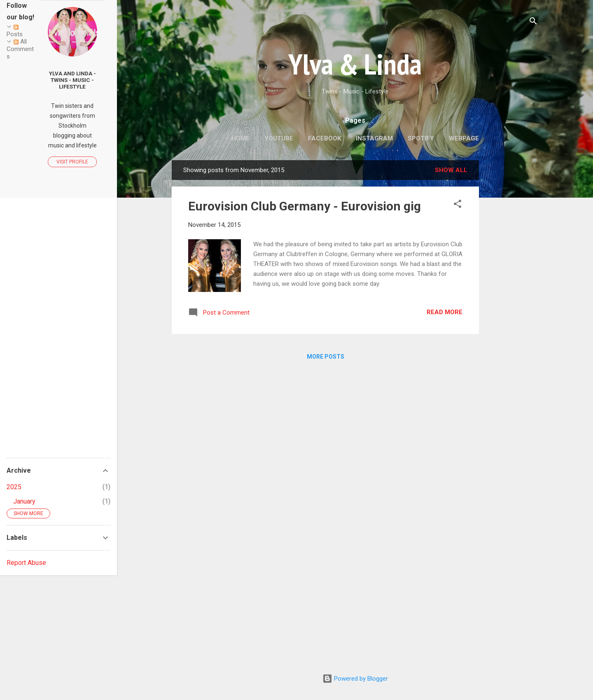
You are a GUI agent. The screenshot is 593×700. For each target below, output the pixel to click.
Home (240, 138)
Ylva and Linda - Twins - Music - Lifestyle (72, 80)
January (24, 501)
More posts (326, 357)
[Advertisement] (512, 284)
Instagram (374, 138)
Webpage (464, 138)
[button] (458, 205)
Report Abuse (26, 563)
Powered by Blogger (355, 679)
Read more (445, 312)
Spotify (421, 138)
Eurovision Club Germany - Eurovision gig (305, 206)
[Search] (533, 22)
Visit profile (72, 162)
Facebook (325, 138)
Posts (15, 31)
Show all (451, 170)
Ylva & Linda (355, 64)
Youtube (279, 138)
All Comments (20, 49)
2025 (14, 487)
